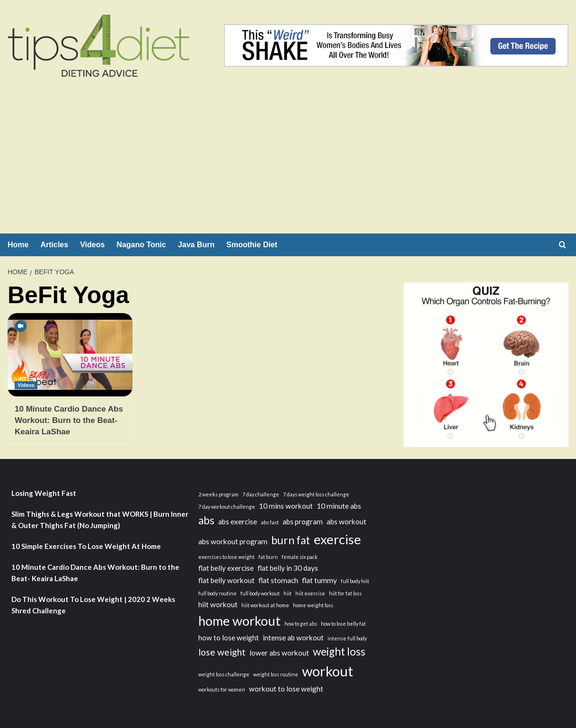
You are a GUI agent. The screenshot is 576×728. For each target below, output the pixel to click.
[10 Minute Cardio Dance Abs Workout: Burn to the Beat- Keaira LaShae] (70, 355)
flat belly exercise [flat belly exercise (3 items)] (226, 568)
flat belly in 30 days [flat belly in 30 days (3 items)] (288, 568)
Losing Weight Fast (44, 493)
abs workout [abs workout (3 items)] (346, 521)
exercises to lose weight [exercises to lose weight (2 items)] (226, 557)
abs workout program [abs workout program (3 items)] (233, 541)
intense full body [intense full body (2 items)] (347, 638)
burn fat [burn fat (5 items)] (291, 540)
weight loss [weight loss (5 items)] (339, 652)
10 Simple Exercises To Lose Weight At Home (86, 546)
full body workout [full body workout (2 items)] (260, 593)
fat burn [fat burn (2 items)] (268, 557)
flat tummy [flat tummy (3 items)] (319, 580)
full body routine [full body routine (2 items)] (217, 593)
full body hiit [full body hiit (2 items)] (355, 581)
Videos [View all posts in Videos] (26, 385)
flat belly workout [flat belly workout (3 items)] (226, 580)
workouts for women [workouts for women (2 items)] (222, 689)
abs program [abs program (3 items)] (303, 521)
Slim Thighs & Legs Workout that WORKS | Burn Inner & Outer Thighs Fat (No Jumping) (100, 520)
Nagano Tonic (141, 245)
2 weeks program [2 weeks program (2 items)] (218, 494)
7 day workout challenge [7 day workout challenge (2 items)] (227, 507)
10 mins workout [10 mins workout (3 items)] (286, 506)
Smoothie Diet (252, 245)
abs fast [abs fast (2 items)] (270, 522)
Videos (92, 245)
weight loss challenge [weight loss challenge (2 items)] (224, 674)
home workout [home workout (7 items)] (239, 621)
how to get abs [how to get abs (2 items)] (301, 624)
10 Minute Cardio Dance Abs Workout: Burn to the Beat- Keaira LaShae (69, 420)
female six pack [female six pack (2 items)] (300, 557)
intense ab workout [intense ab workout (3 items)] (293, 638)
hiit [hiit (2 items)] (288, 593)
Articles (54, 245)
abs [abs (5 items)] (206, 520)
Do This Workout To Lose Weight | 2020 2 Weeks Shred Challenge (93, 605)
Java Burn (196, 245)
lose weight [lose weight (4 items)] (222, 652)
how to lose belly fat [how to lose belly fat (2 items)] (343, 624)
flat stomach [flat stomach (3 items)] (278, 580)
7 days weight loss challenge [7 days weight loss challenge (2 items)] (316, 494)
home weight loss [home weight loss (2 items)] (313, 605)
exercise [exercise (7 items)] (337, 539)
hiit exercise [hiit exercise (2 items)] (310, 593)
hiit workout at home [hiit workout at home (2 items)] (265, 605)
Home (18, 245)
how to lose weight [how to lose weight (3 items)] (229, 638)
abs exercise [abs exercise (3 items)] (238, 521)
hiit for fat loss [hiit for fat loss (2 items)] (345, 593)
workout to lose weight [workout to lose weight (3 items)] (286, 689)
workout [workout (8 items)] (328, 671)
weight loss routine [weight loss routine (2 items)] (276, 674)
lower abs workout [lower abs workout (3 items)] (279, 653)
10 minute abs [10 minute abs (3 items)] (339, 506)
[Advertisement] (288, 162)
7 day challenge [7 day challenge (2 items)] (261, 494)
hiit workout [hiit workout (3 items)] (218, 604)
